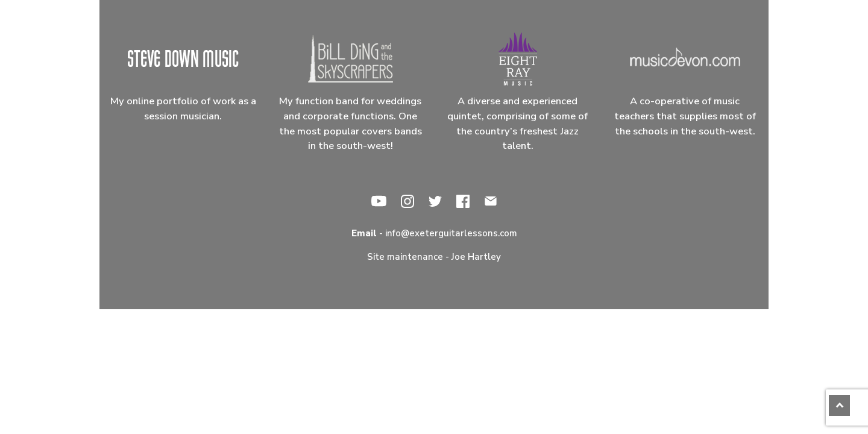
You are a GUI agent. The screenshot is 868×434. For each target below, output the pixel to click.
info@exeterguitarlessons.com (451, 233)
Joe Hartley (476, 257)
